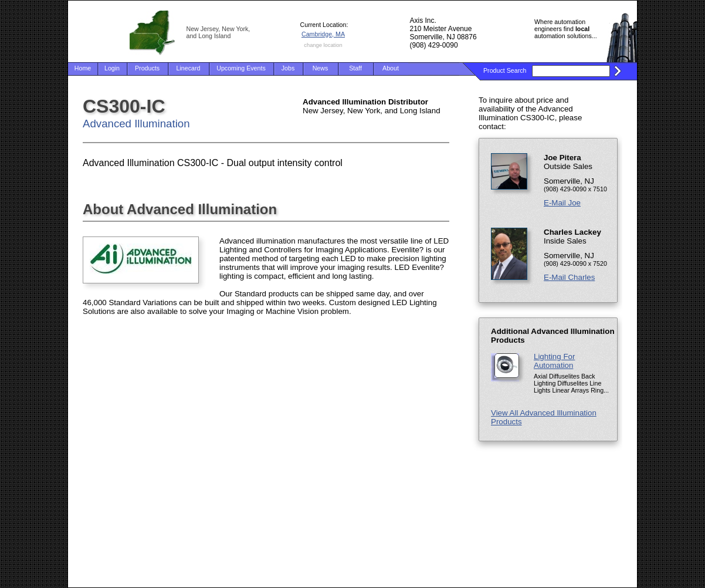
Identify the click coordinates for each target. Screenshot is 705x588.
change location (323, 45)
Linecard (189, 68)
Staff (355, 68)
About (391, 68)
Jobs (288, 68)
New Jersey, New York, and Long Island (218, 32)
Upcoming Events (241, 68)
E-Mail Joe (562, 203)
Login (112, 68)
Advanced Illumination (136, 124)
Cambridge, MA (323, 34)
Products (147, 68)
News (321, 68)
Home (83, 68)
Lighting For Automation (554, 361)
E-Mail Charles (569, 277)
